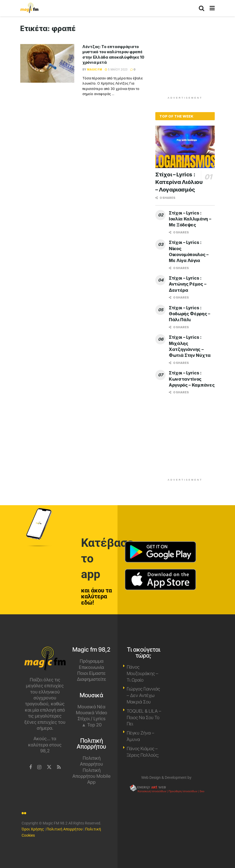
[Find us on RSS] (59, 767)
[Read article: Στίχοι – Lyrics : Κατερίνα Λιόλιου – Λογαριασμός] (185, 147)
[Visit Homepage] (29, 8)
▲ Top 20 (92, 725)
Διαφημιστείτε (92, 679)
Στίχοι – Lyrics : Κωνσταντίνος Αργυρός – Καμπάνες (192, 379)
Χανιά (190, 667)
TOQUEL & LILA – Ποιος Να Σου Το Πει (144, 718)
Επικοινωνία (91, 667)
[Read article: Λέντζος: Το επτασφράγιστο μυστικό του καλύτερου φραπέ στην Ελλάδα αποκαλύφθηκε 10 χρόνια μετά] (47, 63)
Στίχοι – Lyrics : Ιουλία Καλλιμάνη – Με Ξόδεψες (190, 219)
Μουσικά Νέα (91, 707)
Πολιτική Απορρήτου (65, 829)
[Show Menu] (212, 8)
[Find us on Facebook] (31, 767)
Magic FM (95, 69)
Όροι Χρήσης (33, 829)
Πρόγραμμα (92, 661)
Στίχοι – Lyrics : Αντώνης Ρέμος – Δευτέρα (187, 284)
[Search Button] (202, 8)
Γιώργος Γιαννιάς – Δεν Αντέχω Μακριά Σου (143, 695)
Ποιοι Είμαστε (91, 673)
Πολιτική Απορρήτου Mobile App (91, 776)
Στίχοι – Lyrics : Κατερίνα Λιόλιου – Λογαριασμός (179, 182)
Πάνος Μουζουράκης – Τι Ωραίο (142, 673)
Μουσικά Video (92, 713)
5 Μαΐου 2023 (116, 69)
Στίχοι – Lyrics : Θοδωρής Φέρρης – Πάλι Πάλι (189, 314)
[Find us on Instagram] (39, 767)
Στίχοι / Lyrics (91, 719)
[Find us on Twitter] (49, 767)
